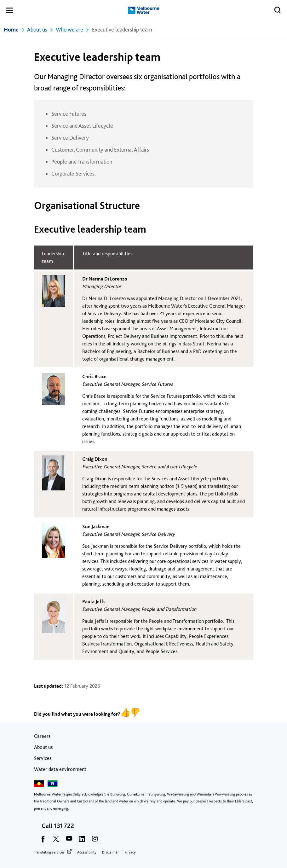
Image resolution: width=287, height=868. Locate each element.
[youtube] (69, 841)
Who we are (69, 29)
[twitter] (56, 841)
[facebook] (43, 841)
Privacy (130, 852)
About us (37, 29)
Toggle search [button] (276, 9)
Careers (42, 736)
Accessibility (87, 852)
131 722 (64, 826)
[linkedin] (82, 841)
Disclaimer (110, 852)
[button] (9, 11)
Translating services (49, 852)
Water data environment (60, 769)
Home (11, 29)
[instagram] (95, 841)
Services (43, 758)
